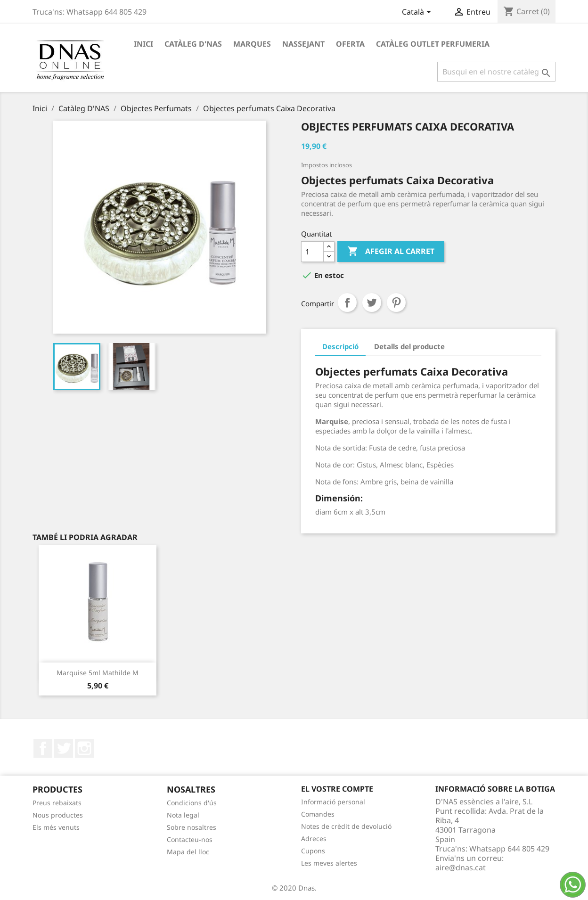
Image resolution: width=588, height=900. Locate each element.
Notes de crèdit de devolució (346, 826)
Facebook (43, 748)
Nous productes (58, 815)
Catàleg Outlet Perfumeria (433, 44)
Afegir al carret (391, 252)
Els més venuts (56, 827)
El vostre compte (337, 789)
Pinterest (396, 303)
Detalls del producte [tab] (409, 346)
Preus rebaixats (57, 803)
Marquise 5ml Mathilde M (98, 673)
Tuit (372, 303)
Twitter (64, 748)
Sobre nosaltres (192, 827)
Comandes (318, 814)
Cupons (313, 851)
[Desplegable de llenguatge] (418, 13)
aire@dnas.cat (461, 867)
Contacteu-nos (190, 839)
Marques (252, 44)
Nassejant (303, 44)
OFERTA (350, 44)
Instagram (84, 748)
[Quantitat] (312, 252)
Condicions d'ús (192, 803)
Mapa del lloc (188, 852)
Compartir (347, 303)
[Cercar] (496, 72)
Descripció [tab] (340, 346)
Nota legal (183, 815)
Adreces (314, 839)
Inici (143, 44)
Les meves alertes (329, 863)
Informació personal (333, 802)
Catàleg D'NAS (193, 44)
